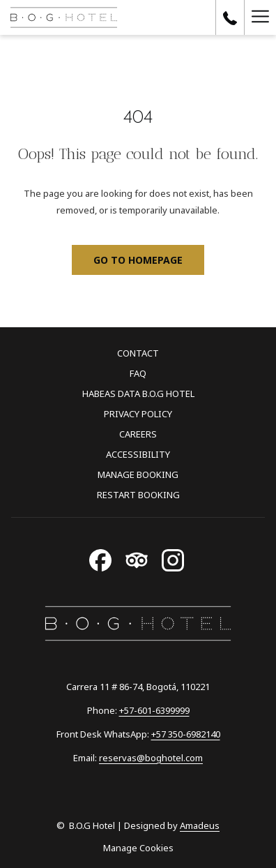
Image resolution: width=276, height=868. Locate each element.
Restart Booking (138, 495)
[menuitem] (138, 355)
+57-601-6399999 (154, 710)
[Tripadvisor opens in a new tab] (137, 558)
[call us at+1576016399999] (230, 17)
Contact (138, 353)
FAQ (138, 373)
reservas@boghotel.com (151, 758)
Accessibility (138, 454)
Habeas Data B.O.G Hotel (138, 394)
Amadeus (200, 825)
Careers (138, 434)
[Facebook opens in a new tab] (100, 558)
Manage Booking (138, 474)
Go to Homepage (138, 260)
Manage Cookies (138, 848)
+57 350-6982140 (186, 734)
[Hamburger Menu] (260, 17)
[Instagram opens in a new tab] (173, 558)
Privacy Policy (138, 414)
